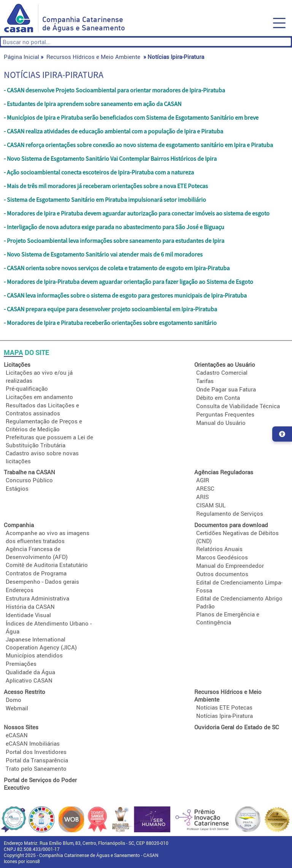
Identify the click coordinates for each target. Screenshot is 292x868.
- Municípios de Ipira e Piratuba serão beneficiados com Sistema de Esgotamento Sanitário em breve (131, 117)
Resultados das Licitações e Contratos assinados (42, 409)
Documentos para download (231, 525)
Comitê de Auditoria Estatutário (47, 565)
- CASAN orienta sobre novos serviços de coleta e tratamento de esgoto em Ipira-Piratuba (117, 268)
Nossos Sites (21, 727)
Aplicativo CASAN (29, 680)
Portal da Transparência (37, 760)
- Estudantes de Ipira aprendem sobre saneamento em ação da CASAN (93, 104)
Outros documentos (222, 574)
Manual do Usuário (221, 423)
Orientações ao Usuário (225, 364)
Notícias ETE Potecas (224, 707)
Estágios (17, 488)
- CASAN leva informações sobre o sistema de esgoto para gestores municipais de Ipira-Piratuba (125, 295)
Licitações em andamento (39, 397)
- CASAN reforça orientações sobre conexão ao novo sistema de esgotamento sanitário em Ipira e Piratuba (138, 145)
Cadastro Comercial (222, 372)
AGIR (203, 480)
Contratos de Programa (36, 573)
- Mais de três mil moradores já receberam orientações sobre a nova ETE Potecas (106, 186)
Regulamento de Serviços (230, 513)
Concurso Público (29, 480)
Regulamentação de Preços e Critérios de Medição (44, 425)
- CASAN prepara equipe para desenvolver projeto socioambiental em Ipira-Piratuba (110, 309)
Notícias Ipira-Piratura (225, 716)
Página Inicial (21, 57)
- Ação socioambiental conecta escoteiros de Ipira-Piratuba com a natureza (99, 172)
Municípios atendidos (34, 655)
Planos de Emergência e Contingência (228, 618)
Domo (13, 700)
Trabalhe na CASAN (29, 472)
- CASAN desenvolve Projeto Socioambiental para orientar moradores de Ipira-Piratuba (114, 90)
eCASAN (17, 735)
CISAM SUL (211, 505)
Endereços (20, 590)
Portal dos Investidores (36, 752)
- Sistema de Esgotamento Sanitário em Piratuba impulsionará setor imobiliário (105, 200)
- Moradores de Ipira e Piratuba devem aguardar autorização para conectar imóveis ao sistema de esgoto (137, 213)
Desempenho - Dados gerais (42, 581)
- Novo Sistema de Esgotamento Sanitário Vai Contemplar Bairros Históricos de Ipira (110, 158)
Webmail (17, 708)
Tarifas (205, 381)
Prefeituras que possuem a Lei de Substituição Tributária (49, 441)
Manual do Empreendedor (230, 565)
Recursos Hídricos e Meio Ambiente (93, 57)
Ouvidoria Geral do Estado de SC (237, 727)
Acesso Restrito (25, 692)
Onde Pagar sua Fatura (226, 389)
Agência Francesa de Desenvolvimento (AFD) (37, 553)
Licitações (17, 364)
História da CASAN (30, 607)
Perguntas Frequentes (225, 414)
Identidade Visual (28, 615)
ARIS (202, 497)
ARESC (205, 488)
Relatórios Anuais (219, 549)
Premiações (21, 664)
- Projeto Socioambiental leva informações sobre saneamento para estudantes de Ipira (114, 241)
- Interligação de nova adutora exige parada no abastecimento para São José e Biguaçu (114, 227)
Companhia (19, 525)
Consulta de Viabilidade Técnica (238, 406)
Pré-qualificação (27, 388)
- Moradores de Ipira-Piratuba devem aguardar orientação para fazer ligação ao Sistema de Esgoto (129, 282)
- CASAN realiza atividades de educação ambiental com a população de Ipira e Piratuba (113, 131)
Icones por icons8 (22, 861)
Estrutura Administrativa (37, 598)
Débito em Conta (218, 398)
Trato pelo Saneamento (36, 768)
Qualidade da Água (30, 672)
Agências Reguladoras (224, 472)
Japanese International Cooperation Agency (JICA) (41, 643)
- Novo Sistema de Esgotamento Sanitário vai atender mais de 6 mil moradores (103, 254)
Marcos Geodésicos (222, 557)
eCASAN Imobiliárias (33, 743)
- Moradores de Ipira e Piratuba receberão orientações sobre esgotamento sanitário (110, 323)
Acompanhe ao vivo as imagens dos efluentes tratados (48, 537)
